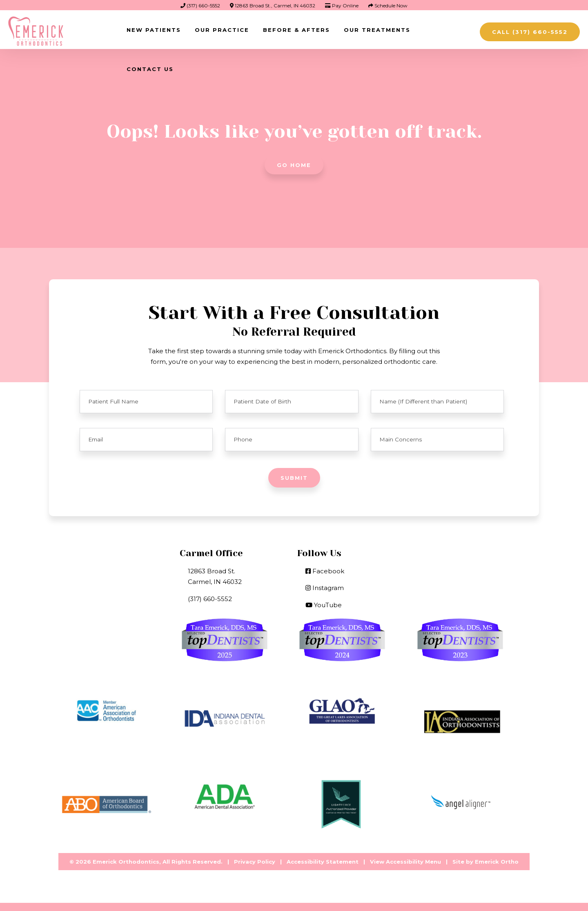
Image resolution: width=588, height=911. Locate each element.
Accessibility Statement (323, 862)
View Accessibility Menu (405, 862)
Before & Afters (296, 30)
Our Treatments (377, 30)
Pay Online (342, 6)
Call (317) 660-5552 (530, 32)
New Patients (154, 30)
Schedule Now (388, 6)
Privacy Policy (255, 862)
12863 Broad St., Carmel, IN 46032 (273, 6)
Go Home (294, 165)
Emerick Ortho (497, 862)
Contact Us (150, 69)
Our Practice (222, 30)
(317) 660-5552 (200, 6)
